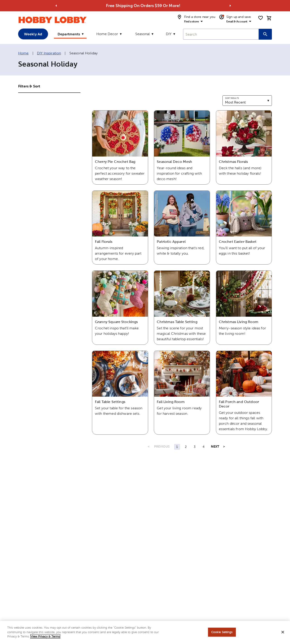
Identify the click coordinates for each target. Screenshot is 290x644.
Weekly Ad (33, 34)
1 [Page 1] (177, 447)
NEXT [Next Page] (215, 446)
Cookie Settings (222, 634)
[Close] (283, 634)
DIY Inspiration (49, 53)
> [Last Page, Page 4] (224, 446)
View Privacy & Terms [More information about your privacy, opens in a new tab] (45, 638)
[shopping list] (261, 18)
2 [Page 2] (186, 447)
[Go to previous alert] (56, 6)
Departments (69, 34)
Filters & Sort (29, 86)
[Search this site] (265, 34)
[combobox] (221, 34)
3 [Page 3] (195, 447)
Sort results (232, 98)
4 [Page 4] (203, 447)
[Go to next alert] (230, 6)
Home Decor (107, 34)
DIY (169, 34)
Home (23, 53)
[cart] (269, 18)
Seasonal (143, 34)
